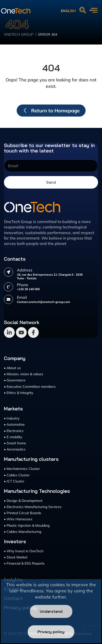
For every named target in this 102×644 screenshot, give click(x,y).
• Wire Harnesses (18, 519)
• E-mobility (13, 437)
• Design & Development (23, 501)
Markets (13, 409)
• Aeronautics (15, 449)
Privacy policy (51, 632)
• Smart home (15, 443)
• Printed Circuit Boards (23, 513)
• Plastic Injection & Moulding (27, 525)
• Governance (15, 380)
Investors (15, 541)
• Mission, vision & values (24, 374)
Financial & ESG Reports (26, 563)
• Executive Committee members (30, 387)
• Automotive (14, 424)
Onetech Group (19, 35)
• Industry (12, 418)
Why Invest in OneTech (25, 551)
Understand (51, 611)
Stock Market (17, 557)
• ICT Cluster (14, 481)
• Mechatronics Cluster (22, 469)
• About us (12, 368)
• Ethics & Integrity (19, 393)
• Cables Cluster (17, 475)
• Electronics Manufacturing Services (33, 507)
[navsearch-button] (83, 11)
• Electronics (14, 431)
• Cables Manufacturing (23, 532)
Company (15, 358)
